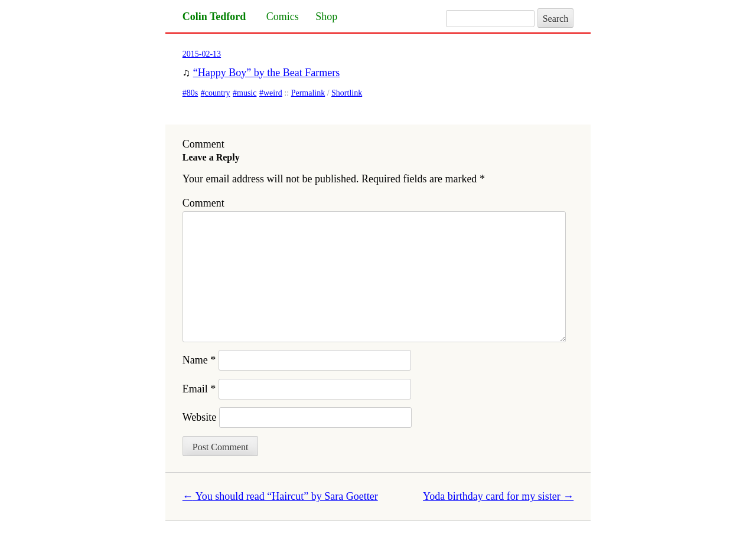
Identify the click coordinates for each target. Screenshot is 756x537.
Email (199, 389)
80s (192, 93)
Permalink (308, 93)
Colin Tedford (214, 17)
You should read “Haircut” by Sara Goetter (280, 496)
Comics (283, 17)
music (247, 93)
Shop (326, 17)
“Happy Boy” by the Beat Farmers (266, 73)
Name (199, 360)
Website (200, 417)
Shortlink (347, 93)
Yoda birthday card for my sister (498, 496)
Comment (203, 203)
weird (273, 93)
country (218, 93)
